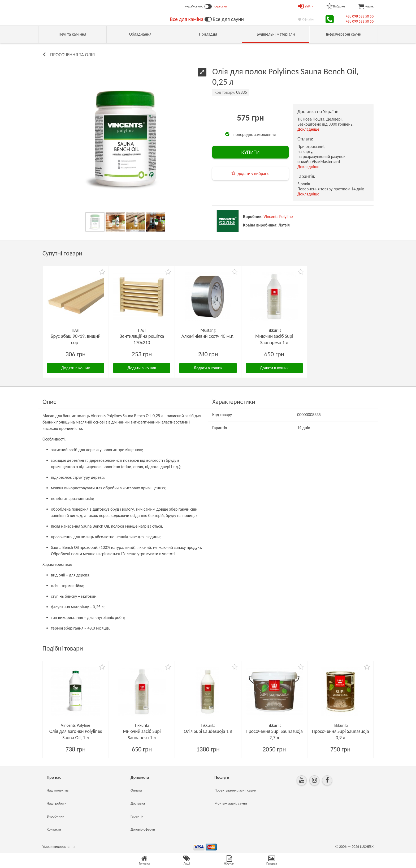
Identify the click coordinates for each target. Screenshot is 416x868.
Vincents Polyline (278, 217)
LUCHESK (367, 847)
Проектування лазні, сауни (235, 790)
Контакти (54, 829)
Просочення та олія (72, 55)
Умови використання (59, 847)
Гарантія (137, 816)
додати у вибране (253, 174)
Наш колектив (58, 790)
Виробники (56, 816)
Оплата (136, 790)
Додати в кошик (76, 368)
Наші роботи (57, 803)
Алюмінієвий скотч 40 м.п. (208, 336)
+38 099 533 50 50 (360, 21)
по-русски (220, 6)
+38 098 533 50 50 (360, 16)
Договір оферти (143, 829)
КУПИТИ (250, 152)
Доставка (138, 803)
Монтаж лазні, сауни (231, 803)
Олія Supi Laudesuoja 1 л (208, 731)
